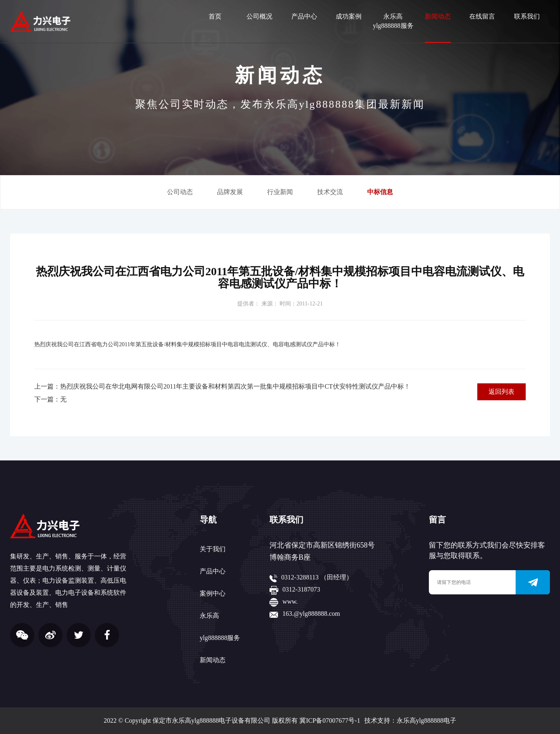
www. (290, 601)
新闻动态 (438, 16)
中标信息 (380, 192)
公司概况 (259, 16)
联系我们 (527, 16)
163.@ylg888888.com (311, 614)
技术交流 (330, 192)
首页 (215, 16)
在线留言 (482, 16)
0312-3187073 (301, 589)
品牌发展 (230, 192)
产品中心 (304, 16)
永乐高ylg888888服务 (393, 21)
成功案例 (349, 16)
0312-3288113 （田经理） (317, 577)
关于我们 (213, 549)
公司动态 (180, 192)
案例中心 (213, 593)
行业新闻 (280, 192)
